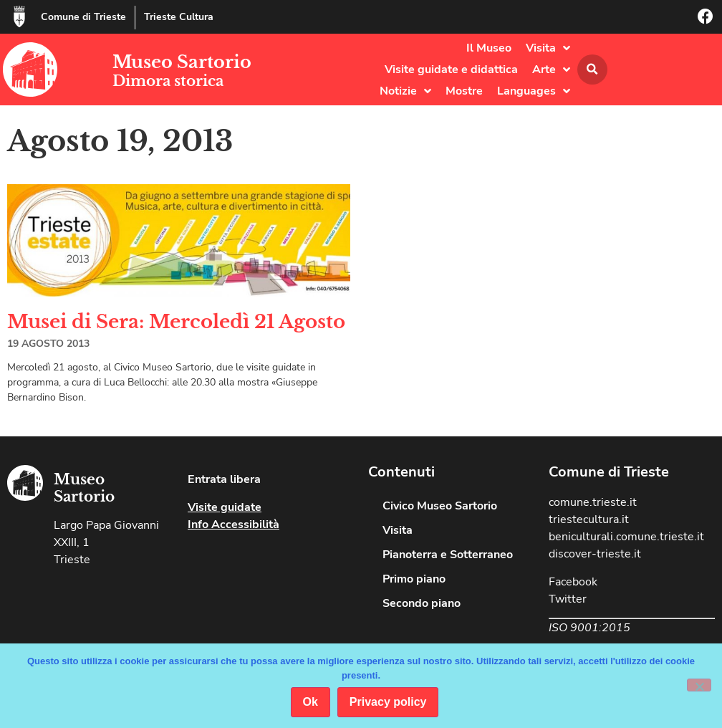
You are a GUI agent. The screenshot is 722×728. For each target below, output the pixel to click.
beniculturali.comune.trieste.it (626, 537)
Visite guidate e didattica (451, 70)
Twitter (568, 599)
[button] (592, 70)
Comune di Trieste (83, 17)
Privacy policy (388, 702)
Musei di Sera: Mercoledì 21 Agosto (176, 322)
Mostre (464, 91)
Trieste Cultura (179, 17)
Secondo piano (422, 603)
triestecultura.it (589, 519)
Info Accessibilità (234, 525)
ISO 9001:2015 (589, 628)
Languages (534, 91)
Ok (311, 702)
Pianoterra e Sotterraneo (448, 555)
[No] (699, 685)
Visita (548, 48)
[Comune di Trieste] (19, 16)
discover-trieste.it (595, 554)
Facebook (573, 582)
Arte (551, 70)
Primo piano (414, 579)
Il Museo (489, 48)
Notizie (405, 91)
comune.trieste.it (593, 502)
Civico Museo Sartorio (440, 506)
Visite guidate (225, 507)
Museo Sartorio (182, 62)
